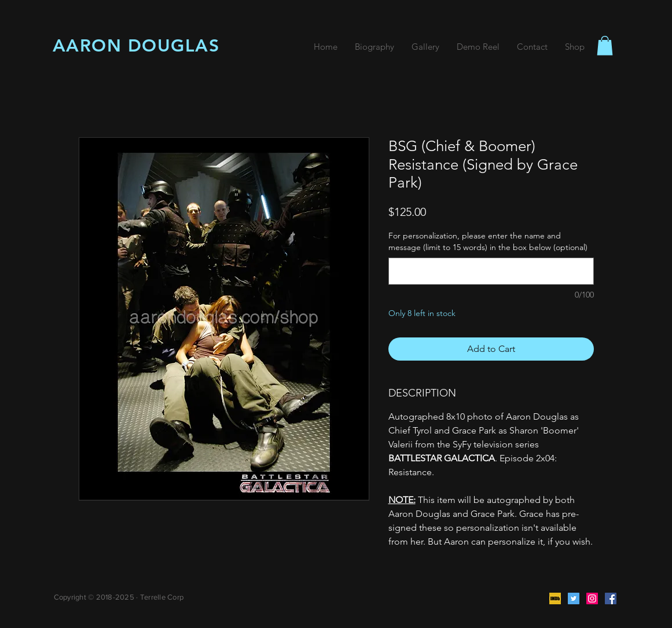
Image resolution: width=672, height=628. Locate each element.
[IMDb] (555, 598)
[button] (605, 45)
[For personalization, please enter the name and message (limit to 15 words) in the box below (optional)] (491, 271)
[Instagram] (592, 598)
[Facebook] (611, 598)
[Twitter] (574, 598)
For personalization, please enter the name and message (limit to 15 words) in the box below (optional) (488, 241)
